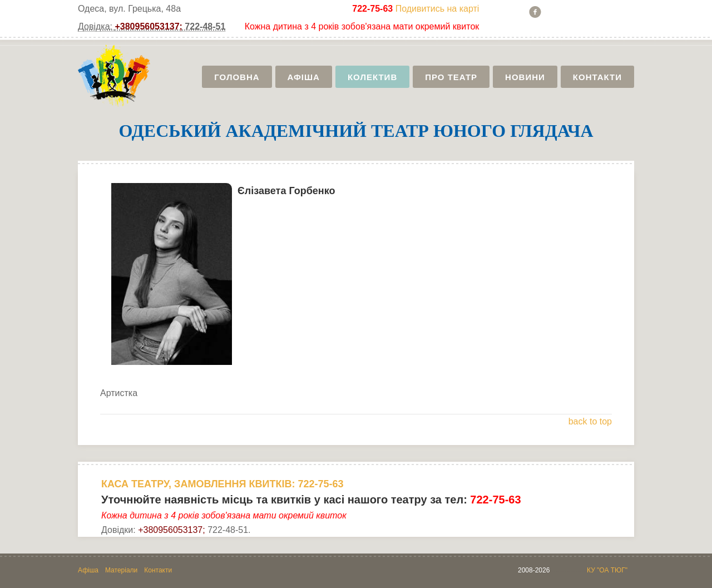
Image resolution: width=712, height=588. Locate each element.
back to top (590, 421)
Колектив (372, 77)
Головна (237, 77)
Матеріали (121, 570)
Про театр (451, 77)
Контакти (597, 77)
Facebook (535, 12)
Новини (525, 77)
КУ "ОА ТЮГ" (607, 570)
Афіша (304, 77)
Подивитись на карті (437, 9)
